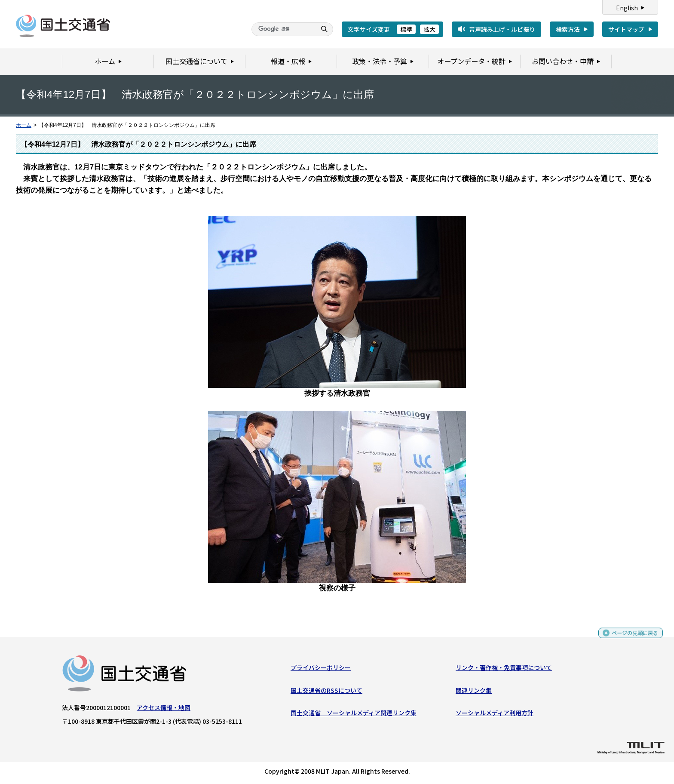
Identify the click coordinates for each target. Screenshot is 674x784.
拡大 (429, 29)
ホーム (24, 125)
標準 (406, 29)
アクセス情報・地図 (164, 710)
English (627, 8)
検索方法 (568, 29)
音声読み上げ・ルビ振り (502, 29)
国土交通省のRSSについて (326, 692)
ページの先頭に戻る (632, 639)
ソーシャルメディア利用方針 (495, 715)
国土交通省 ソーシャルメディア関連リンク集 (354, 715)
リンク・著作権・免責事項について (504, 670)
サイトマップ (626, 29)
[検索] (283, 29)
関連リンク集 (474, 692)
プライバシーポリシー (321, 670)
